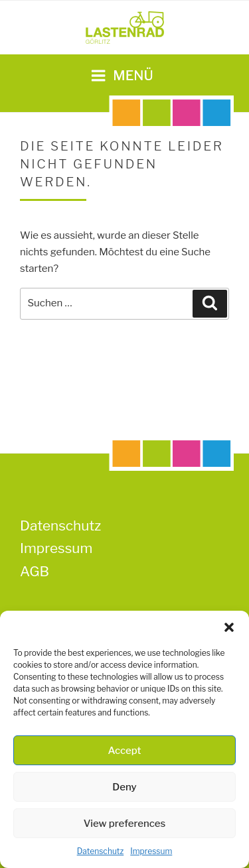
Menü (122, 76)
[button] (229, 627)
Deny (124, 787)
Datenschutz (101, 851)
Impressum (151, 851)
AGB (35, 571)
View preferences (125, 824)
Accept (124, 751)
